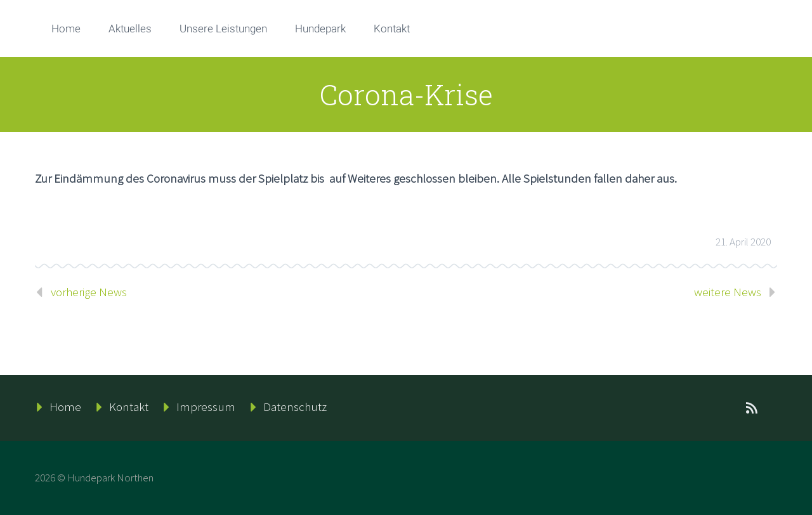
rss (752, 408)
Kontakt (392, 29)
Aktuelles (130, 29)
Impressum (206, 407)
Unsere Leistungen (223, 29)
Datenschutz (295, 407)
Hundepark (320, 29)
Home (66, 29)
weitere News (728, 292)
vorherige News (89, 292)
